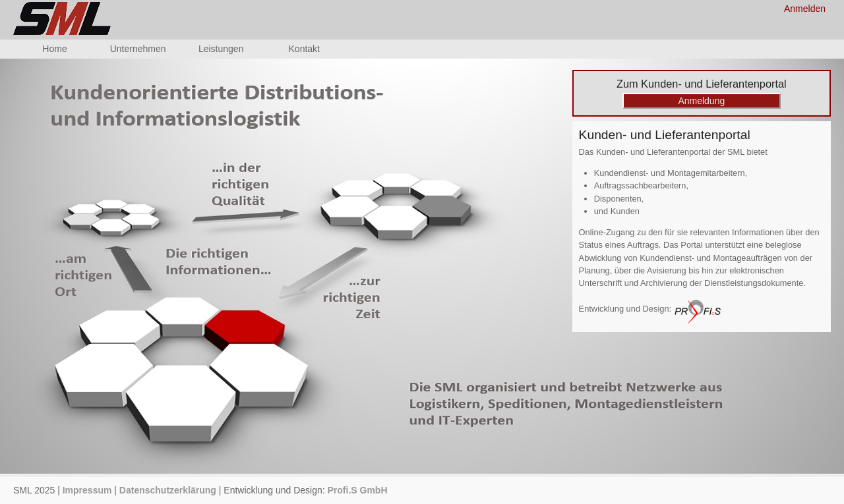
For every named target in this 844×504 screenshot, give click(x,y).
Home (54, 49)
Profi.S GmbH (358, 490)
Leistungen (221, 49)
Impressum (87, 490)
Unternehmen (138, 49)
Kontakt (304, 49)
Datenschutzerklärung (168, 490)
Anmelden (805, 9)
